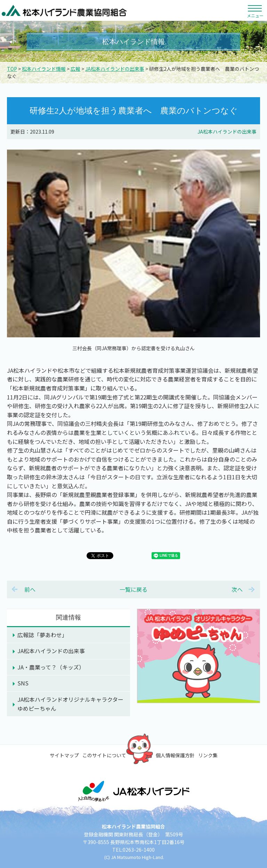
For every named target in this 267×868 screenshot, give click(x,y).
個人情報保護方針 (175, 755)
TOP (12, 69)
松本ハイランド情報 (44, 69)
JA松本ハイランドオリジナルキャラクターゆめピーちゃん (70, 704)
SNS (23, 683)
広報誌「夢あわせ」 (42, 635)
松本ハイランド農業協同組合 (64, 10)
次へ (237, 589)
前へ (30, 589)
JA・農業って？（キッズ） (51, 667)
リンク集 (208, 755)
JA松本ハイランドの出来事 (115, 69)
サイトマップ (64, 755)
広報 (75, 69)
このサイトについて (104, 755)
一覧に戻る (133, 589)
